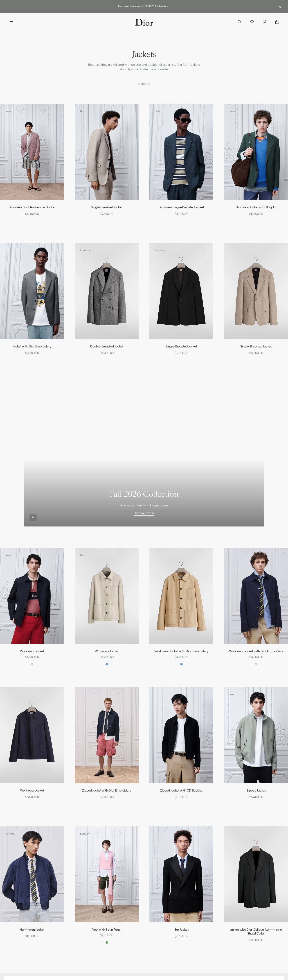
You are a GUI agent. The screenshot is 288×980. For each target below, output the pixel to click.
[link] (143, 7)
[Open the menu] (12, 22)
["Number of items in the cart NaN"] (277, 22)
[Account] (265, 22)
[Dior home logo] (144, 22)
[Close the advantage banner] (280, 7)
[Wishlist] (252, 22)
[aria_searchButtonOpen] (239, 22)
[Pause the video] (33, 517)
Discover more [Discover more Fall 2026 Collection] (144, 513)
